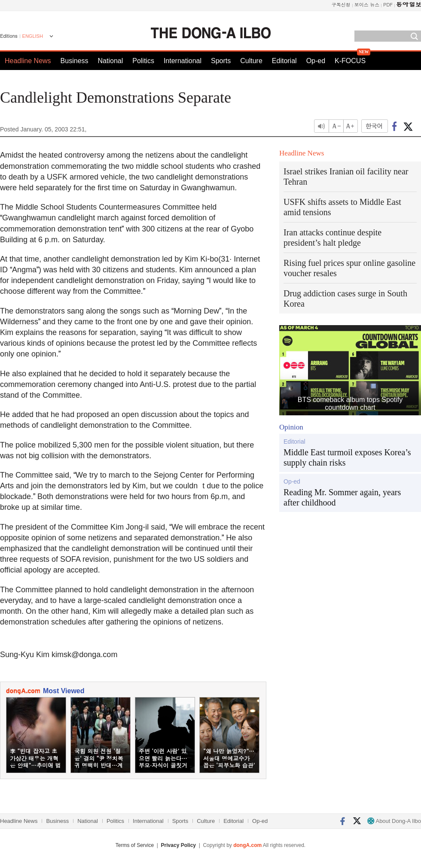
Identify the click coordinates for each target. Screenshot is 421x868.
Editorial (284, 61)
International (183, 61)
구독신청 (341, 5)
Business (75, 61)
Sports (221, 61)
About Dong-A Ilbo (394, 821)
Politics (143, 61)
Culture (251, 61)
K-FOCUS (350, 61)
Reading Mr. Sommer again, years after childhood (342, 497)
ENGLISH (33, 36)
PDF (388, 5)
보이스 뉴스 (367, 5)
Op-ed (316, 61)
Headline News (28, 61)
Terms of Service (135, 845)
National (111, 61)
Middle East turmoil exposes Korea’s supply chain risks (347, 457)
